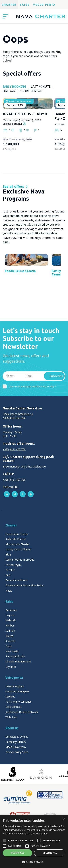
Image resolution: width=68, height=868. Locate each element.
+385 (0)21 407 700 (14, 448)
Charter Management (18, 692)
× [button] (64, 819)
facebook (23, 525)
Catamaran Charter (17, 565)
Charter (9, 5)
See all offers (13, 186)
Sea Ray (10, 661)
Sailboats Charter (16, 570)
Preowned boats (15, 687)
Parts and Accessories (18, 732)
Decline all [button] (50, 853)
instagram (15, 525)
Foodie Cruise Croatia (20, 302)
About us (12, 759)
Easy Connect (14, 737)
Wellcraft (11, 651)
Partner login (13, 596)
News (9, 621)
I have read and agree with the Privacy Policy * (29, 417)
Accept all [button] (18, 853)
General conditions (17, 611)
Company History (16, 772)
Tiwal (9, 677)
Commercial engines (17, 722)
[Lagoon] (41, 804)
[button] (34, 862)
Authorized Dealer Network (22, 743)
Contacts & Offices (17, 767)
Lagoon (10, 646)
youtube (31, 525)
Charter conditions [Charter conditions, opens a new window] (37, 834)
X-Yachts (11, 672)
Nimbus (10, 656)
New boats (12, 682)
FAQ (8, 606)
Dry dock (11, 697)
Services (10, 727)
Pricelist (10, 601)
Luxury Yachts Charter (18, 580)
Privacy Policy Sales (17, 783)
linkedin (7, 525)
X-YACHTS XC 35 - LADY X (25, 129)
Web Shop (11, 748)
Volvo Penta (44, 5)
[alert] (34, 841)
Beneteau (11, 641)
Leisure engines (15, 717)
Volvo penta (14, 708)
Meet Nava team (16, 778)
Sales (25, 5)
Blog (8, 585)
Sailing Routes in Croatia (20, 590)
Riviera (9, 667)
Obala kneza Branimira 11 (18, 445)
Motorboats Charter (17, 575)
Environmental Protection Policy (24, 616)
